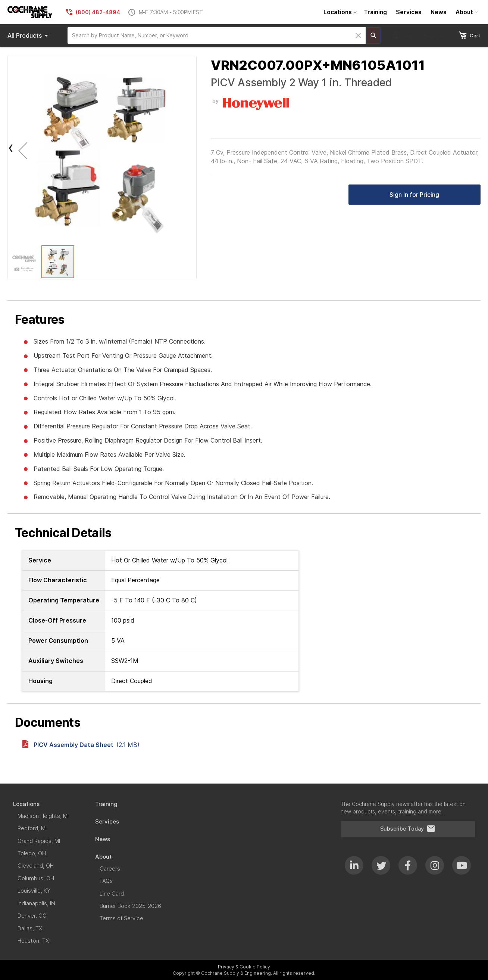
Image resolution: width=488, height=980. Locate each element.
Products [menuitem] (29, 35)
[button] (23, 150)
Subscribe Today (408, 829)
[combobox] (217, 35)
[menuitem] (339, 12)
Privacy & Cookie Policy (244, 967)
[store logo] (30, 12)
